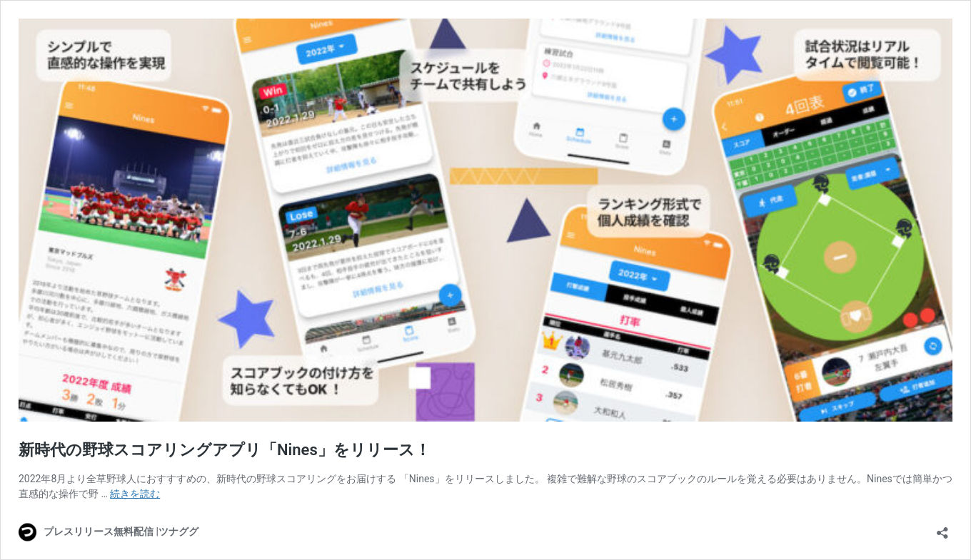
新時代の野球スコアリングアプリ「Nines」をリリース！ (225, 450)
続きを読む (135, 494)
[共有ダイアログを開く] (942, 528)
